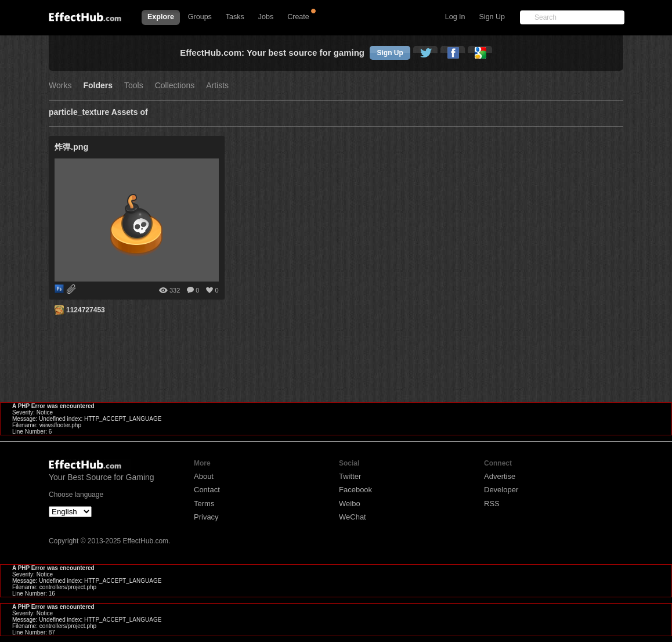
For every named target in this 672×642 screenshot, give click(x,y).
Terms (204, 504)
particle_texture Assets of (98, 112)
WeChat (353, 517)
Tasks (235, 17)
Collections (175, 86)
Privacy (206, 517)
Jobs (266, 17)
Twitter (350, 476)
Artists (217, 86)
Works (60, 86)
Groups (200, 17)
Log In (455, 17)
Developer (501, 490)
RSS (492, 504)
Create (298, 17)
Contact (207, 490)
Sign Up (492, 17)
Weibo (350, 504)
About (204, 476)
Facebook (355, 490)
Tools (134, 86)
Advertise (500, 476)
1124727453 (86, 310)
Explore (161, 17)
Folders (98, 86)
